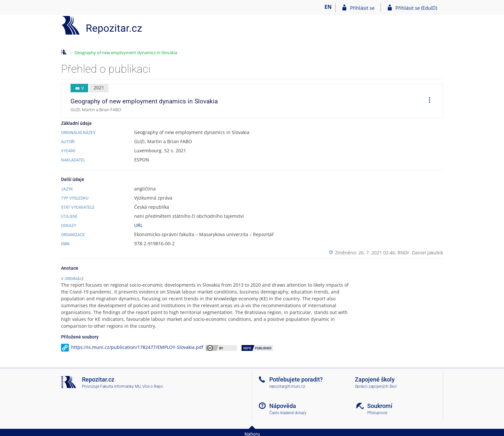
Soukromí (380, 406)
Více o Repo (153, 386)
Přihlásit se (362, 8)
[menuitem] (427, 101)
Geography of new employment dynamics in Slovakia (126, 53)
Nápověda (283, 406)
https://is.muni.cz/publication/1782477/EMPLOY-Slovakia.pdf (137, 347)
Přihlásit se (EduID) (416, 8)
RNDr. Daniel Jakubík (420, 253)
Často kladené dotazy (288, 413)
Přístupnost (377, 413)
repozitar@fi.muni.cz (287, 386)
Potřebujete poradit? (296, 379)
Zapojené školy (375, 379)
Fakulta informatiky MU (120, 386)
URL (138, 225)
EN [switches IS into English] (328, 7)
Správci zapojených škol (376, 386)
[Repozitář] (102, 25)
